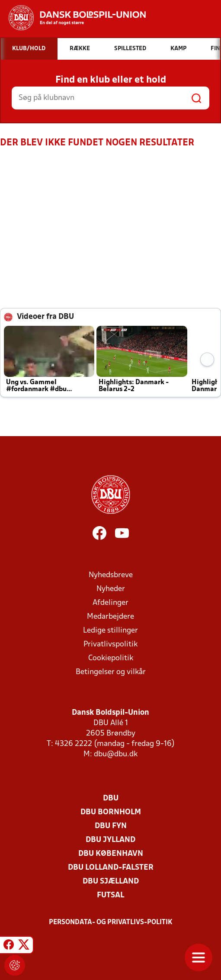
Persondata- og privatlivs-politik (111, 922)
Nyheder (111, 589)
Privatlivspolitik (110, 644)
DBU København (111, 854)
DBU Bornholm (111, 812)
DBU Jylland (110, 840)
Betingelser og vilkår (111, 672)
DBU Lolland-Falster (111, 868)
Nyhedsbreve (111, 575)
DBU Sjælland (111, 882)
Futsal (110, 895)
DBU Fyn (111, 826)
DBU (111, 798)
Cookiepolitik (111, 658)
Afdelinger (110, 603)
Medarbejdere (110, 617)
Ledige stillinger (110, 631)
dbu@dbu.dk (116, 754)
